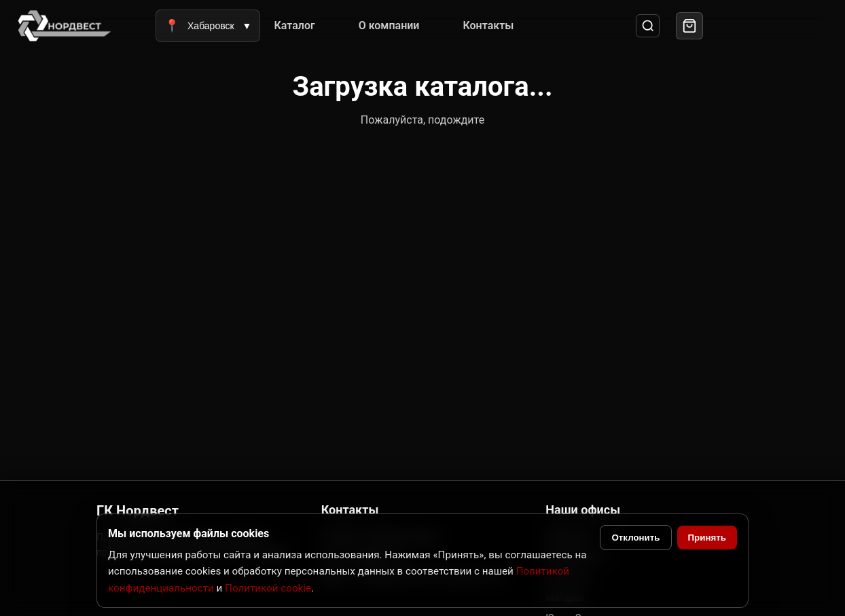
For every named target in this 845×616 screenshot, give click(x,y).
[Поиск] (648, 26)
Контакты (488, 25)
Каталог (294, 25)
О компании (389, 25)
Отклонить (635, 538)
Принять (707, 538)
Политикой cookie (268, 588)
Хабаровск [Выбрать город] (208, 26)
